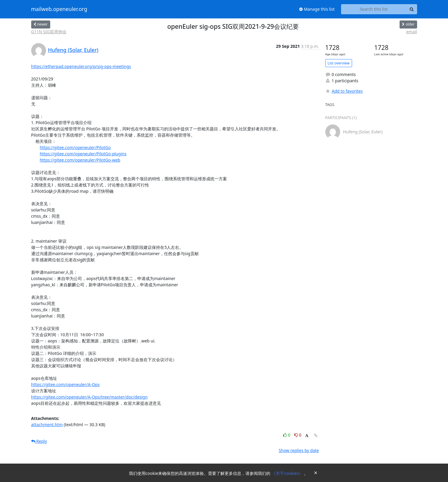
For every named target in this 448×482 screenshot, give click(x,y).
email (411, 32)
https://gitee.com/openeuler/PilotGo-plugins (83, 154)
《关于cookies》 (288, 473)
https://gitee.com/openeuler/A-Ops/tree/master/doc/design (89, 397)
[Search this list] (374, 9)
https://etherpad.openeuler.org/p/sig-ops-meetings (81, 66)
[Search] (412, 9)
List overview (339, 63)
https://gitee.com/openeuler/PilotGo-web (80, 160)
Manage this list (317, 9)
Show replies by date (299, 450)
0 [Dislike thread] (298, 435)
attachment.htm (47, 425)
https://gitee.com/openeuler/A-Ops (66, 384)
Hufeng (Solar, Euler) (73, 50)
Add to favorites (344, 91)
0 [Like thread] (287, 435)
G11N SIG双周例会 (49, 32)
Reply (39, 441)
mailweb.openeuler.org (59, 9)
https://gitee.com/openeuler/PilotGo (75, 147)
